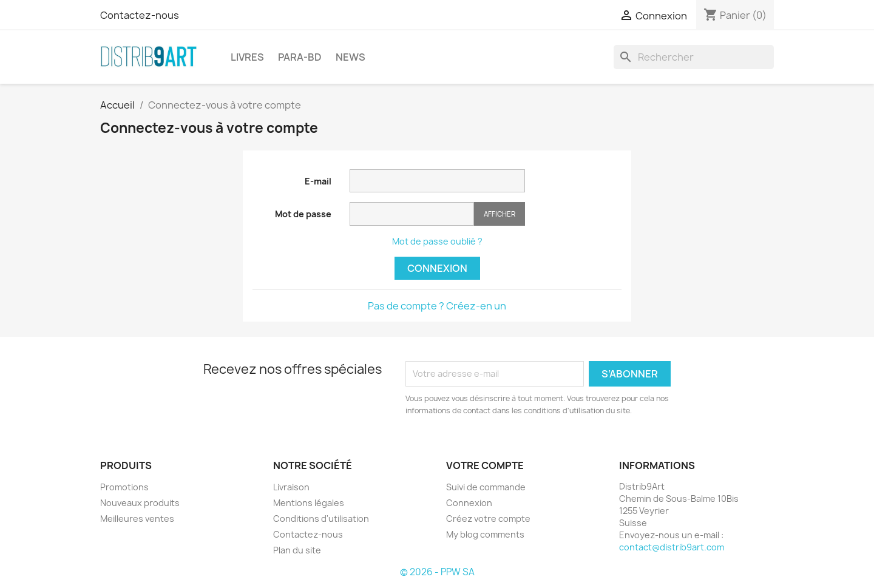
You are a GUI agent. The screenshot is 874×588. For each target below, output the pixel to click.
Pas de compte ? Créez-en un (437, 306)
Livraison (291, 487)
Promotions (124, 487)
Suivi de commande (486, 487)
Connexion (437, 268)
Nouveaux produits (140, 503)
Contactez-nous (140, 15)
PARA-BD (300, 57)
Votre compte (485, 465)
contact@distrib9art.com (672, 547)
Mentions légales (309, 503)
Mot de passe (303, 214)
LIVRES (247, 57)
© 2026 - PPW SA (437, 572)
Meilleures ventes (137, 519)
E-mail (318, 181)
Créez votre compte (488, 519)
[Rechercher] (694, 57)
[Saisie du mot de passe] (412, 214)
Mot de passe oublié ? (437, 241)
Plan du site (297, 550)
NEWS (351, 57)
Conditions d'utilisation (321, 519)
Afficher (500, 214)
